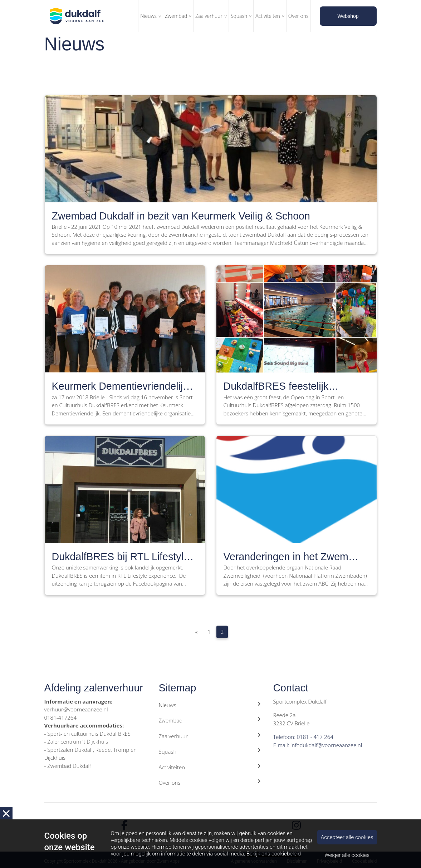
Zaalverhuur (209, 16)
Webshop (348, 16)
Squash (239, 16)
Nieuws (148, 16)
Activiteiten (268, 16)
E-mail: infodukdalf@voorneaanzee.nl (317, 745)
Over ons (298, 16)
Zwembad (176, 16)
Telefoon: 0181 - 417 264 (303, 737)
